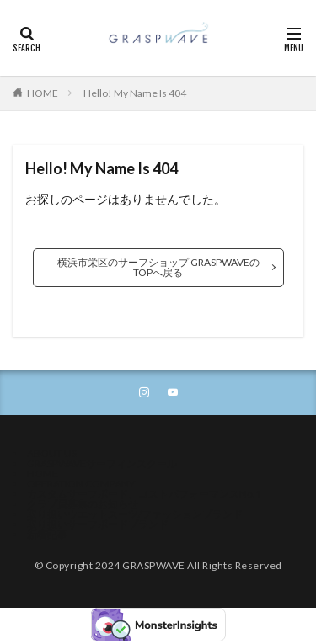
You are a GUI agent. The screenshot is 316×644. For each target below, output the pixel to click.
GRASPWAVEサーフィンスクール (102, 463)
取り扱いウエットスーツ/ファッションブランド (135, 514)
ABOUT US (52, 453)
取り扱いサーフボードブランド (98, 524)
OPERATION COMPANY (81, 484)
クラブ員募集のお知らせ (83, 504)
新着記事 (47, 534)
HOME (43, 93)
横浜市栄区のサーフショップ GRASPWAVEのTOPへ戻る (158, 267)
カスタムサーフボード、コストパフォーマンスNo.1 (144, 494)
